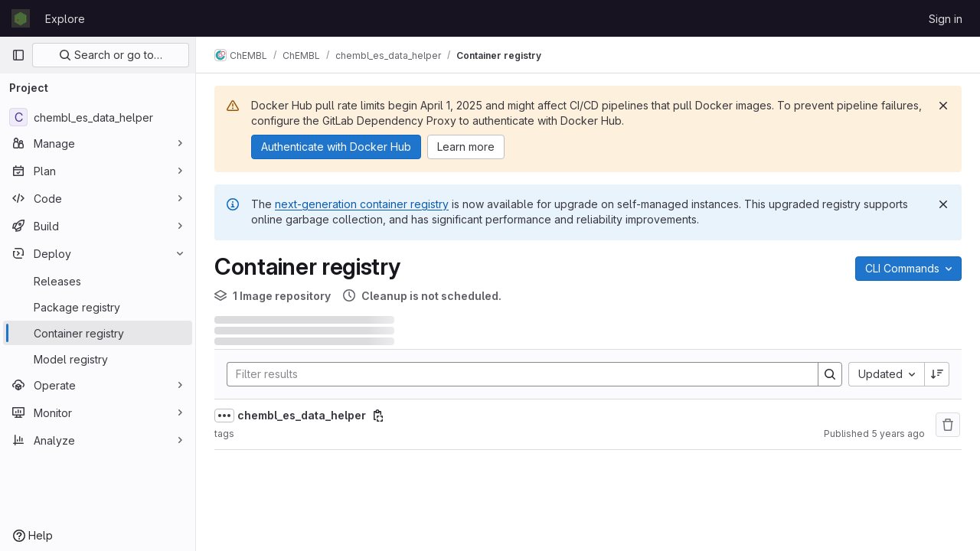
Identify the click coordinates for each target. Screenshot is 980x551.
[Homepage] (21, 18)
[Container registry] (98, 333)
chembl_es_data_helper (302, 415)
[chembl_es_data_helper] (98, 117)
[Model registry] (98, 359)
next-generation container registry (362, 204)
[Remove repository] (948, 425)
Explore (65, 19)
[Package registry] (98, 307)
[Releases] (98, 281)
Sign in (946, 19)
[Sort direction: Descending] (937, 374)
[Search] (515, 374)
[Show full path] (224, 416)
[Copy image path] (378, 416)
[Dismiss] (943, 106)
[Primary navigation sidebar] (18, 55)
